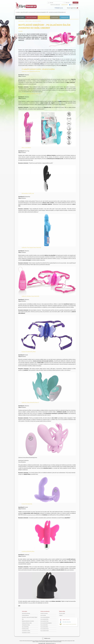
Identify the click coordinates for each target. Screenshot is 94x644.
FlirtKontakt (21, 21)
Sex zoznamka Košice (44, 619)
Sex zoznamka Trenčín (45, 631)
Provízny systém (62, 613)
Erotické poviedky (31, 17)
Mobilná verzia (47, 638)
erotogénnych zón (31, 515)
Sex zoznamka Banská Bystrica (46, 623)
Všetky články (20, 17)
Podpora (61, 615)
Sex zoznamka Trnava (45, 629)
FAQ (23, 619)
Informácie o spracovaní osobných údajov (30, 617)
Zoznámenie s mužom (26, 633)
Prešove (30, 603)
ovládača (58, 258)
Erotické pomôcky (44, 17)
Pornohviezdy (65, 17)
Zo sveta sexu (55, 17)
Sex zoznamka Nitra (44, 625)
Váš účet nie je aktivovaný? (55, 5)
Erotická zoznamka (44, 613)
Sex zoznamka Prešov (45, 621)
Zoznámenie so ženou (26, 631)
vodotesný (35, 413)
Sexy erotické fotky (25, 627)
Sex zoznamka (43, 615)
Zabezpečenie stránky (26, 625)
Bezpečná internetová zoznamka (28, 621)
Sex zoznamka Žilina (44, 627)
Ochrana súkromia (25, 615)
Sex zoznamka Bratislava (45, 617)
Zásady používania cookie (27, 623)
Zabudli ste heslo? (65, 5)
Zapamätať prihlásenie (74, 5)
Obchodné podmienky (26, 613)
